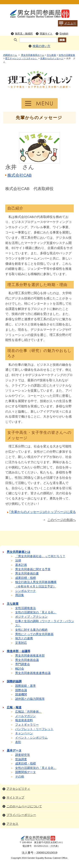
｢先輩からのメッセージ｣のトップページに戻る (43, 512)
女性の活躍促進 (67, 55)
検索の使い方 (42, 46)
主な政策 (51, 55)
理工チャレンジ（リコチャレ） (21, 58)
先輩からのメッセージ (52, 58)
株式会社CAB (19, 175)
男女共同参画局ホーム (33, 55)
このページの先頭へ (62, 520)
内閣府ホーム (10, 55)
